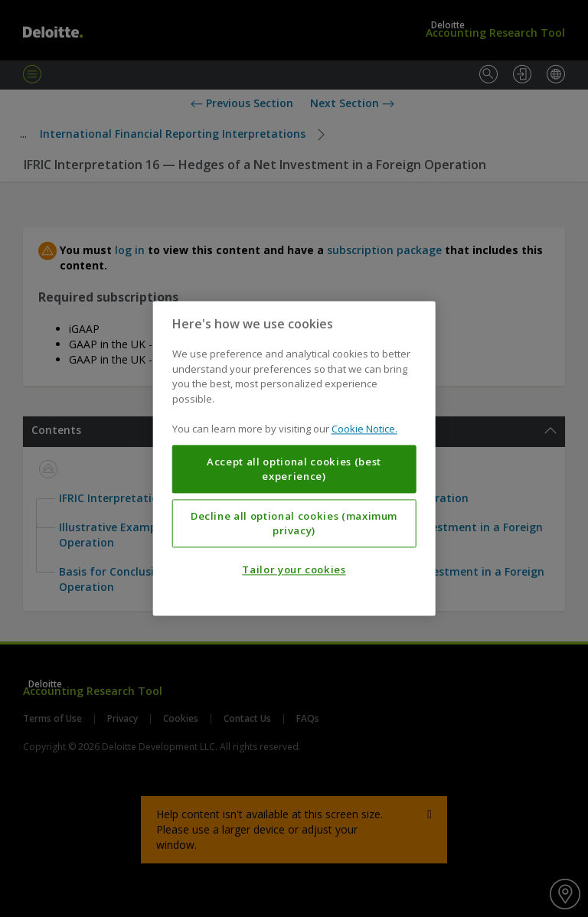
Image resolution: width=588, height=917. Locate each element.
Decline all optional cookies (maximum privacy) (294, 524)
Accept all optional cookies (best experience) (294, 469)
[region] (294, 458)
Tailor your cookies (294, 570)
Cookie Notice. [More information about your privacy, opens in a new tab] (364, 429)
